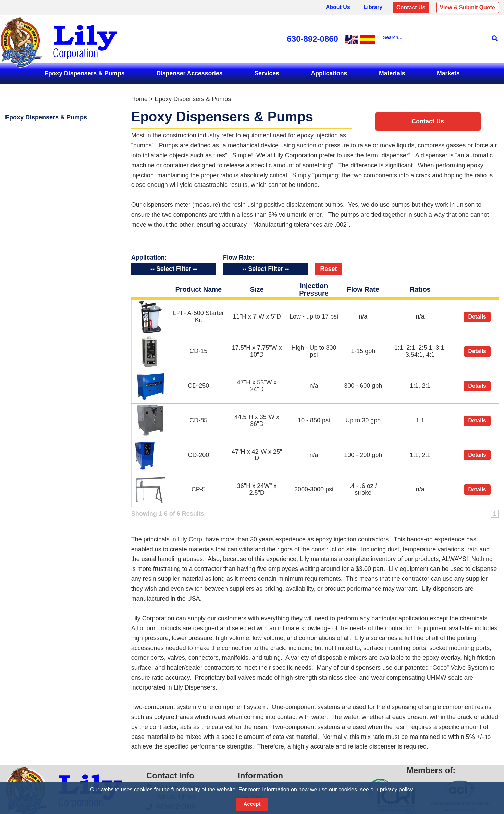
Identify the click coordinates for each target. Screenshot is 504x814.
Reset (328, 266)
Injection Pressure (314, 286)
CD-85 (198, 417)
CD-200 (198, 452)
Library (373, 7)
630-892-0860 (313, 39)
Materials (392, 73)
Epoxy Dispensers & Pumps (84, 73)
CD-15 (198, 348)
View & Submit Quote (468, 7)
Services (267, 73)
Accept (252, 804)
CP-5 (199, 486)
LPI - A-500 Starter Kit (199, 313)
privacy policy (396, 789)
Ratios (420, 286)
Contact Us (411, 7)
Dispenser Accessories (189, 73)
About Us (338, 7)
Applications (329, 73)
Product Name (199, 286)
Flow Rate (363, 286)
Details (477, 314)
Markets (448, 73)
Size (257, 286)
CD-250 (198, 383)
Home (139, 99)
